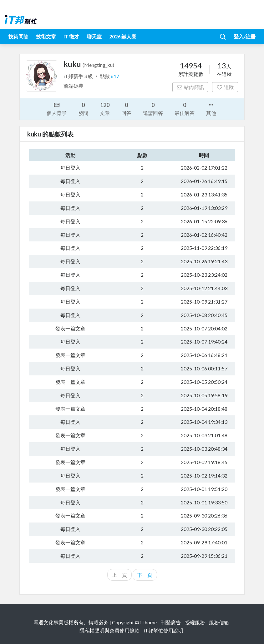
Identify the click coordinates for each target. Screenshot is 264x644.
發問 (83, 109)
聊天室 (94, 36)
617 (115, 76)
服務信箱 (219, 622)
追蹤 (225, 87)
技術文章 (46, 36)
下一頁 (145, 575)
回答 (126, 109)
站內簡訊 (190, 87)
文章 (105, 109)
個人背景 (57, 108)
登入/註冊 (245, 36)
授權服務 (195, 622)
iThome (148, 622)
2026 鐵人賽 (123, 36)
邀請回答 (153, 109)
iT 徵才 (71, 36)
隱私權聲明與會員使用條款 (109, 630)
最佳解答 (185, 109)
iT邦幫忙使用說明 (163, 630)
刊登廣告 (171, 622)
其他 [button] (211, 108)
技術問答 (18, 36)
